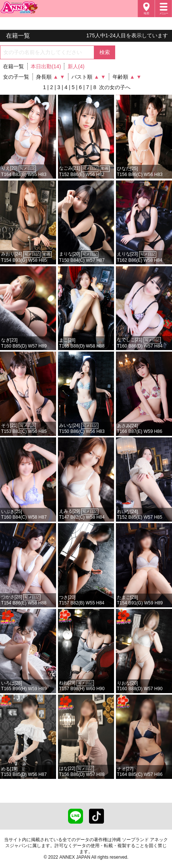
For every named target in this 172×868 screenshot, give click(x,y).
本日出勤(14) (46, 66)
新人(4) (76, 66)
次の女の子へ (115, 87)
